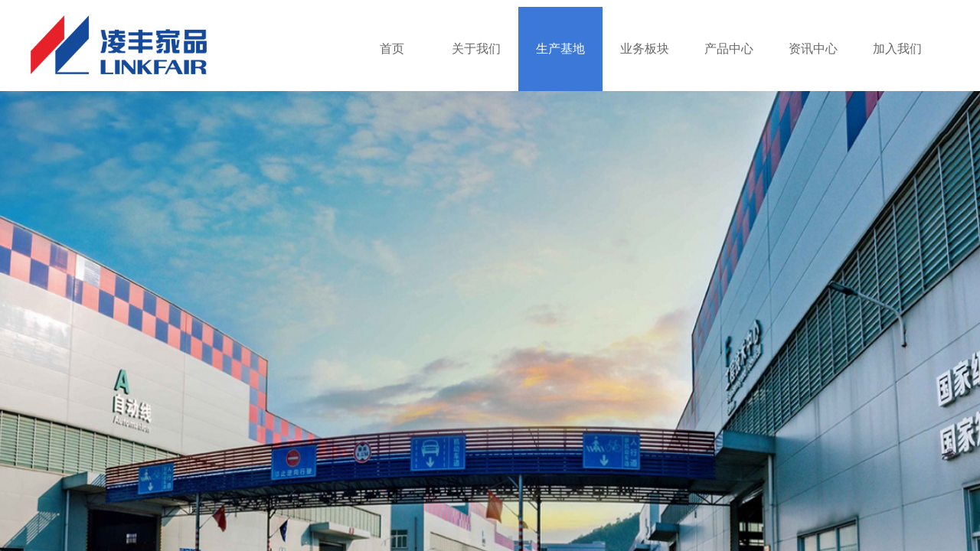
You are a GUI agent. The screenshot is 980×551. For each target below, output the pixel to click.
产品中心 (729, 49)
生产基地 (560, 49)
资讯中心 (813, 49)
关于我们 (476, 49)
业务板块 (645, 49)
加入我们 (897, 49)
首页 (392, 49)
